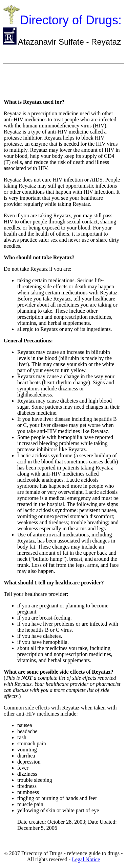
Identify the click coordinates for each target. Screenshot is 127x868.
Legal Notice (86, 859)
